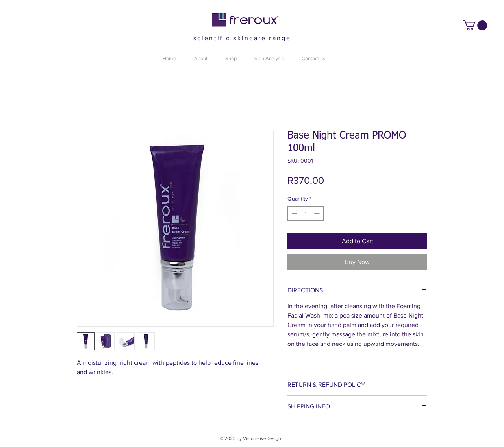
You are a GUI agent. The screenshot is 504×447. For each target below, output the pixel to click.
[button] (475, 25)
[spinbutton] (306, 213)
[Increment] (318, 213)
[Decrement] (294, 213)
